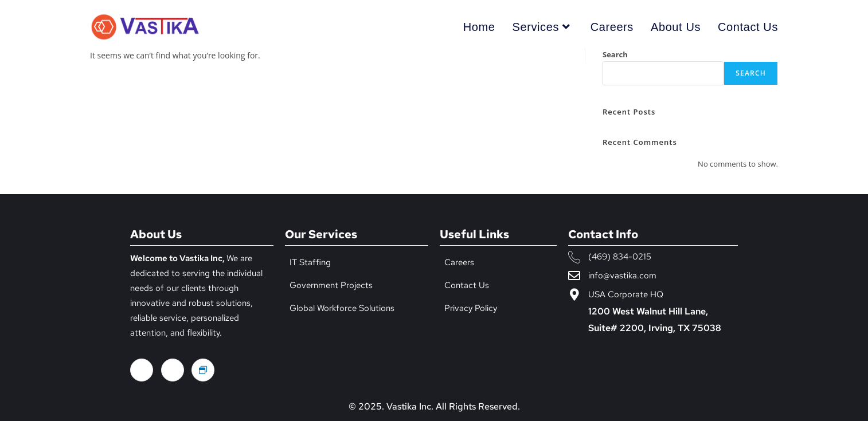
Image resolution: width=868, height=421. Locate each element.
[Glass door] (203, 370)
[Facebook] (142, 370)
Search (615, 54)
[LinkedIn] (173, 370)
